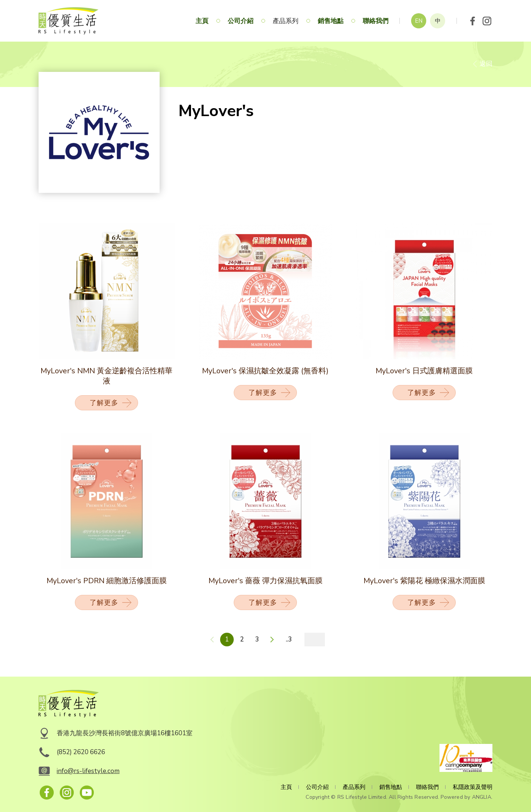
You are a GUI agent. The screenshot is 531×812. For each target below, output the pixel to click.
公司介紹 (241, 21)
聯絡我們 (376, 21)
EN (419, 21)
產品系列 (286, 21)
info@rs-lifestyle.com (88, 771)
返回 (486, 64)
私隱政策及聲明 (473, 787)
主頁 (202, 21)
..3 (289, 639)
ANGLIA (482, 797)
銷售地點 (331, 21)
